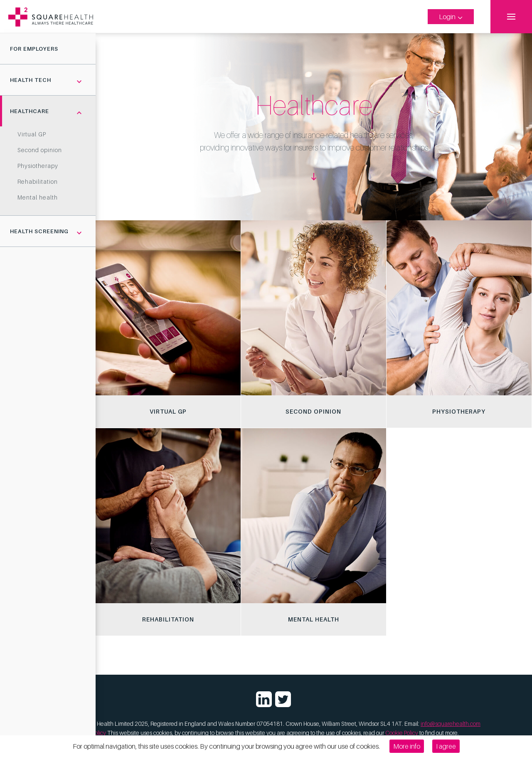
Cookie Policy (402, 733)
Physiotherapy (38, 166)
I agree (446, 746)
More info (407, 746)
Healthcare (30, 111)
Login (451, 17)
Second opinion (40, 150)
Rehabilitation (38, 181)
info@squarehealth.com (451, 724)
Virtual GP (32, 134)
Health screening (39, 231)
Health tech (31, 80)
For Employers (34, 49)
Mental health (38, 197)
